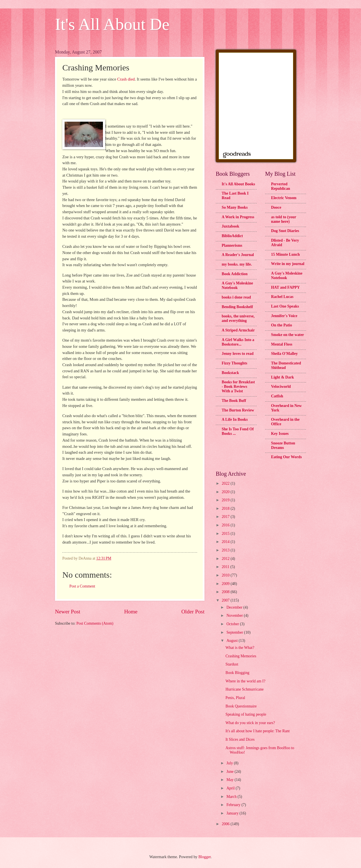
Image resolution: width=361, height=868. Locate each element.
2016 (226, 525)
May (231, 780)
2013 (226, 550)
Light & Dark (282, 377)
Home (131, 612)
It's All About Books (238, 184)
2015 (226, 534)
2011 (226, 567)
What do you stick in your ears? (250, 723)
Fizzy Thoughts (235, 363)
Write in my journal (288, 264)
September (235, 632)
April (231, 788)
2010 (226, 575)
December (235, 607)
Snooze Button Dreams (283, 445)
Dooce (276, 207)
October (233, 624)
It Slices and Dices (240, 739)
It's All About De (112, 24)
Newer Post (68, 612)
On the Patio (281, 325)
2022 (226, 483)
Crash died (126, 79)
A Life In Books (235, 419)
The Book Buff (234, 401)
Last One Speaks (285, 306)
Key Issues (280, 434)
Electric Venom (284, 198)
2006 (226, 824)
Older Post (193, 612)
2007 (226, 600)
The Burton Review (238, 410)
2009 (226, 584)
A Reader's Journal (238, 255)
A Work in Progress (238, 217)
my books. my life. (237, 264)
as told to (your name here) (284, 219)
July (230, 763)
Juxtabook (230, 226)
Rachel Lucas (282, 297)
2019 (226, 500)
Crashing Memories (241, 656)
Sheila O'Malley (284, 354)
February (234, 805)
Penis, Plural (235, 698)
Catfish (277, 396)
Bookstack (230, 373)
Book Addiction (235, 274)
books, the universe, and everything (238, 318)
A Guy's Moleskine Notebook (237, 285)
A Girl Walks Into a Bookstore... (238, 342)
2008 (226, 592)
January (233, 813)
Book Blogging (237, 673)
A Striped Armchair (238, 330)
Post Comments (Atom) (95, 623)
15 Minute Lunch (285, 254)
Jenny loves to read (238, 354)
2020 (226, 492)
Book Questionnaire (241, 706)
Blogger (204, 857)
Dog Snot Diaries (285, 231)
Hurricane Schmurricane (244, 689)
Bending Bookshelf (237, 307)
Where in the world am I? (245, 681)
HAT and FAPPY (285, 287)
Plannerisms (232, 245)
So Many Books (235, 207)
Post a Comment (82, 586)
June (231, 772)
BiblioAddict (232, 236)
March (232, 797)
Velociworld (281, 387)
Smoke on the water (288, 335)
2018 (226, 508)
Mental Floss (282, 344)
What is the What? (240, 648)
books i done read (236, 297)
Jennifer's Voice (284, 316)
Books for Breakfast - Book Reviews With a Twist (238, 387)
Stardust (232, 664)
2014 (226, 542)
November (235, 616)
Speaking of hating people (246, 714)
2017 (226, 517)
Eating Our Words (286, 457)
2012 (226, 559)
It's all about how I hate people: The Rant (257, 731)
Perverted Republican (280, 186)
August (233, 641)
